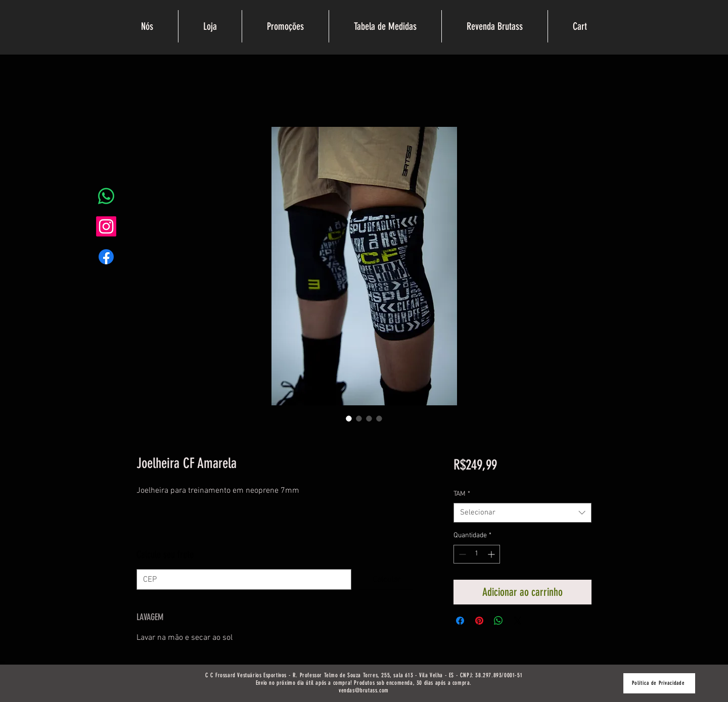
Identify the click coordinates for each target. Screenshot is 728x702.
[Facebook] (106, 257)
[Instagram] (106, 226)
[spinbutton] (477, 554)
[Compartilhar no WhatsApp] (498, 621)
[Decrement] (461, 554)
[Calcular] (386, 579)
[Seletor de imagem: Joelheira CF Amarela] (349, 418)
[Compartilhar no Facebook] (460, 621)
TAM (462, 494)
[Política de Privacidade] (659, 683)
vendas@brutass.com (364, 690)
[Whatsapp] (106, 196)
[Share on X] (518, 621)
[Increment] (492, 554)
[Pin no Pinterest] (479, 621)
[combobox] (522, 513)
